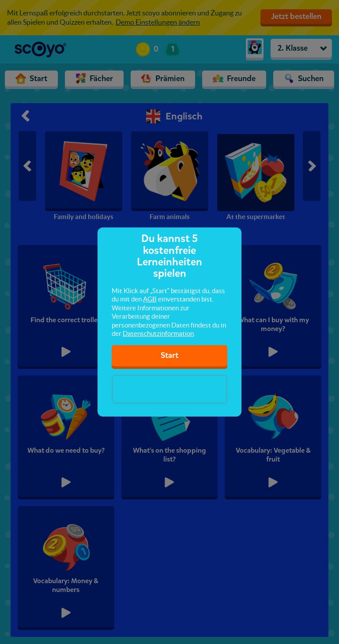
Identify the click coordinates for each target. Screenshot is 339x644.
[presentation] (169, 389)
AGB (150, 299)
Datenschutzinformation (158, 333)
